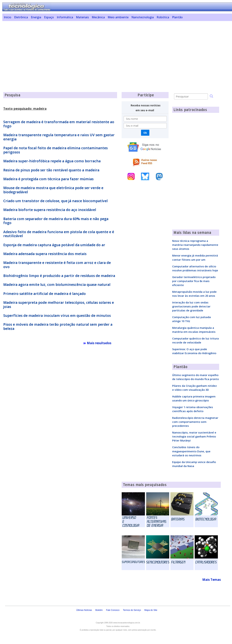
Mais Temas (212, 580)
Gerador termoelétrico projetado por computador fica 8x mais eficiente (194, 281)
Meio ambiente (118, 17)
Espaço (49, 17)
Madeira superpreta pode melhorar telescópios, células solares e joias (59, 305)
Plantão (177, 17)
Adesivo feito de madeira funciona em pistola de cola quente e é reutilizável (59, 234)
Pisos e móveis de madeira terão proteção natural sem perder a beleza (58, 327)
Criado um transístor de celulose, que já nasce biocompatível (55, 201)
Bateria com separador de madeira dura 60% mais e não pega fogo (56, 221)
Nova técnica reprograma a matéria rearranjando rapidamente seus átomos (195, 245)
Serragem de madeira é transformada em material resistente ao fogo (59, 124)
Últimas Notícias (84, 610)
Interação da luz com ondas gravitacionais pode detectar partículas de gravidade (191, 306)
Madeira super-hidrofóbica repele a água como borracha (52, 161)
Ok (145, 133)
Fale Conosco (113, 610)
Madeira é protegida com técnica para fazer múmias (48, 179)
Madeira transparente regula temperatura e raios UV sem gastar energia (59, 137)
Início (8, 17)
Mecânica (98, 17)
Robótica (163, 17)
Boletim (99, 610)
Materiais (82, 17)
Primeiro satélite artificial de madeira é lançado (44, 294)
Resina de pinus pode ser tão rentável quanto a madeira (51, 170)
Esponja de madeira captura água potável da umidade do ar (54, 245)
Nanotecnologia (143, 17)
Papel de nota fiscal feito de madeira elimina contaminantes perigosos (55, 150)
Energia (36, 17)
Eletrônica (21, 17)
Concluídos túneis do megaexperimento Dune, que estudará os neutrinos (191, 451)
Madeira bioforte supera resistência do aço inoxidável (50, 210)
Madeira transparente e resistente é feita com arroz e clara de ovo (57, 265)
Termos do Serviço (132, 610)
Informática (65, 17)
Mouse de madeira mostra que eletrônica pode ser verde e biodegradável (53, 190)
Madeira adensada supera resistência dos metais (45, 254)
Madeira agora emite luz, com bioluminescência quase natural (57, 285)
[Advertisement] (114, 49)
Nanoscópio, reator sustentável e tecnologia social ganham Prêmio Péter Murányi (194, 436)
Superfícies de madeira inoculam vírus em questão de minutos (57, 316)
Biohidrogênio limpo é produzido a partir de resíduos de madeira (59, 276)
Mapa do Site (151, 610)
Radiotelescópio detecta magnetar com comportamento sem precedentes (195, 422)
